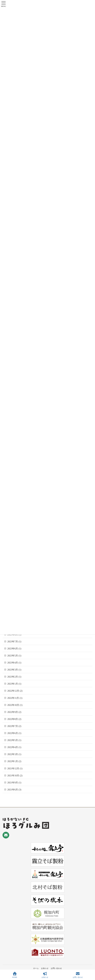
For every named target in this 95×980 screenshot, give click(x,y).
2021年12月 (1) (15, 769)
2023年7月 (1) (14, 642)
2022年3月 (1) (14, 754)
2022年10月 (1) (15, 705)
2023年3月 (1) (14, 670)
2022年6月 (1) (14, 733)
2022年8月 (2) (14, 719)
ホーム (36, 968)
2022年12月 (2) (15, 691)
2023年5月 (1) (14, 656)
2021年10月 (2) (15, 776)
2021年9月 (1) (14, 783)
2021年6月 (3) (14, 790)
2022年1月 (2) (14, 761)
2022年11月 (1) (15, 698)
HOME (15, 975)
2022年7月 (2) (14, 726)
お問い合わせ (56, 968)
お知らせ (45, 968)
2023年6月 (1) (14, 649)
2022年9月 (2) (14, 712)
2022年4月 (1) (14, 747)
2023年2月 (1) (14, 677)
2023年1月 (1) (14, 684)
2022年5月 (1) (14, 740)
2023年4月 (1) (14, 663)
